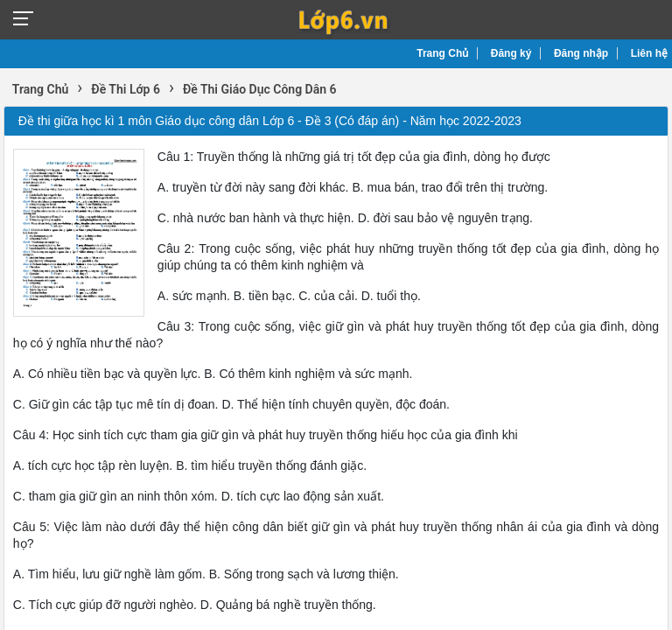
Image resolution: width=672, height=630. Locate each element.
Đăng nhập (581, 53)
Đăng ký (511, 53)
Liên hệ (649, 53)
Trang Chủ (442, 53)
